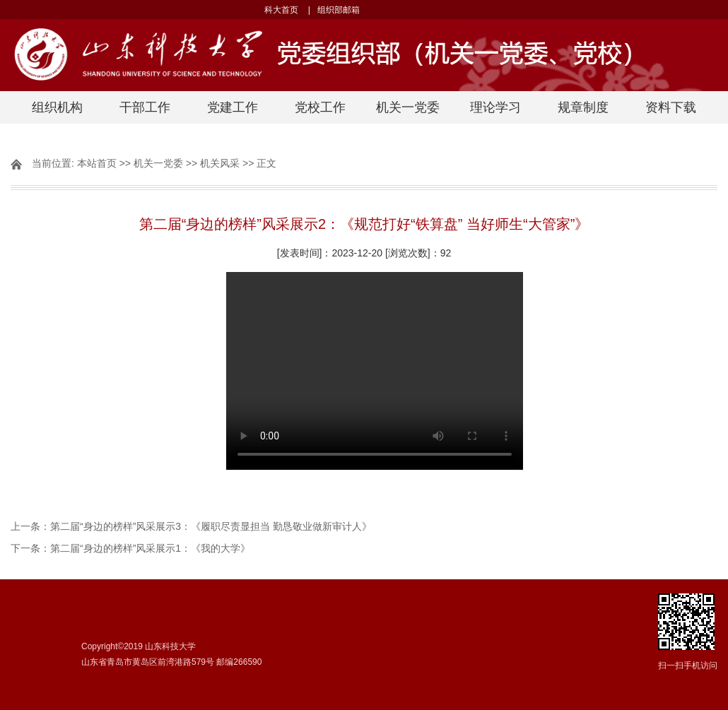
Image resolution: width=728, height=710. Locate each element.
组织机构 (57, 107)
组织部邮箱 (342, 10)
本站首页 (97, 163)
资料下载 (671, 107)
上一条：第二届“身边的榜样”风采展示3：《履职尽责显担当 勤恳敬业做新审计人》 (191, 526)
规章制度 (583, 107)
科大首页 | (287, 10)
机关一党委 (408, 107)
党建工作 (233, 107)
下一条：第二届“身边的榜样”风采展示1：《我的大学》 (130, 548)
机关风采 (220, 163)
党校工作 (320, 107)
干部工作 (145, 107)
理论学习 (495, 107)
